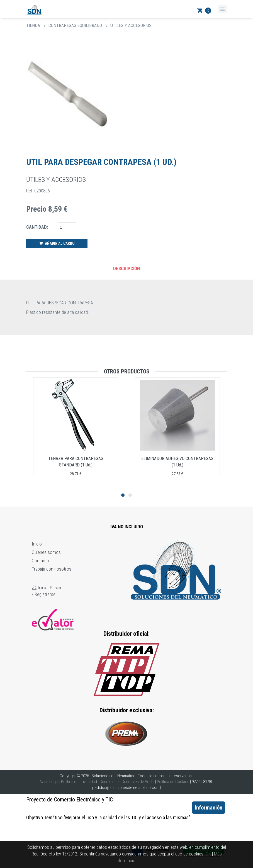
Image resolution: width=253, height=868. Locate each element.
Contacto (40, 561)
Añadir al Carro (57, 243)
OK (208, 854)
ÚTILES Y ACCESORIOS (131, 25)
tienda (33, 25)
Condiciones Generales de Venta (127, 782)
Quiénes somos (46, 552)
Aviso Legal (49, 782)
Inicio (37, 544)
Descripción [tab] (126, 268)
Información (209, 808)
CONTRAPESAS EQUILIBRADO (75, 25)
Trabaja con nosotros (52, 569)
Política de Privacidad (79, 782)
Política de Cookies (173, 782)
